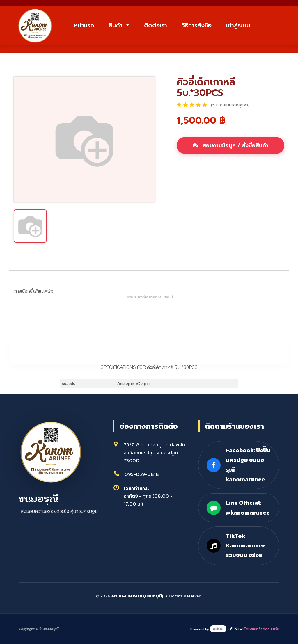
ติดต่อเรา (156, 25)
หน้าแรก (84, 25)
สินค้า (117, 25)
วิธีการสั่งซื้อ (197, 25)
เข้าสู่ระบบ (238, 25)
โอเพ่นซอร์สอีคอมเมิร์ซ (262, 629)
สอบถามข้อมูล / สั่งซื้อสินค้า (230, 145)
